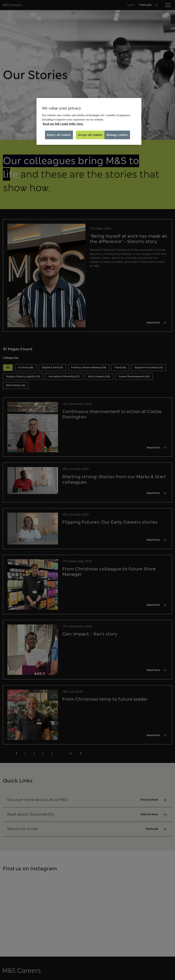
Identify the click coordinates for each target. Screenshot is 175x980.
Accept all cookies (90, 135)
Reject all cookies (59, 135)
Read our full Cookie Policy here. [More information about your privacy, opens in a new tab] (63, 124)
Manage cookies (117, 135)
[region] (89, 121)
